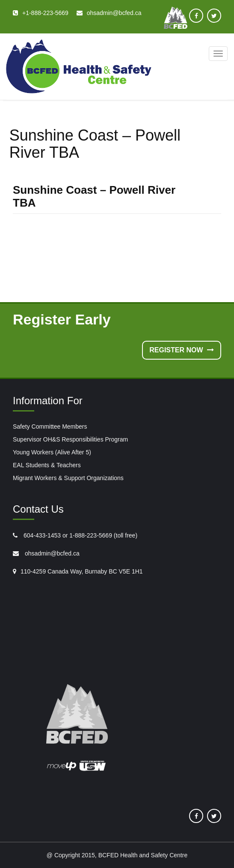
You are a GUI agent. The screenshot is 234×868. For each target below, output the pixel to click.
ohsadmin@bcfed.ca (51, 553)
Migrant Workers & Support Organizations (68, 478)
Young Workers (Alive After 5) (52, 452)
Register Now (182, 350)
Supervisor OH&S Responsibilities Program (70, 439)
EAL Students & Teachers (47, 465)
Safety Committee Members (50, 426)
